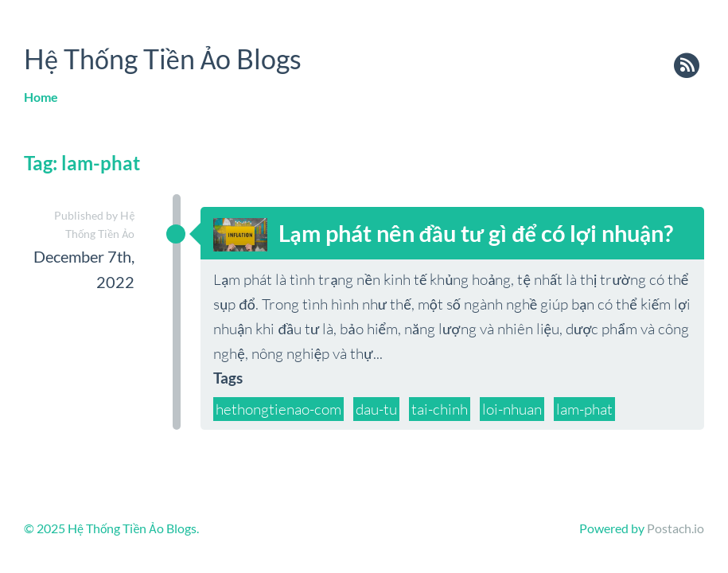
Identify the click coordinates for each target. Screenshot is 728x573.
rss (687, 67)
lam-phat (584, 409)
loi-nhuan (512, 409)
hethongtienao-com (278, 409)
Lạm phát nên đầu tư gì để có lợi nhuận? (476, 233)
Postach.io (675, 528)
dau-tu (376, 409)
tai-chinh (440, 409)
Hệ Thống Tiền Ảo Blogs (163, 58)
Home (41, 97)
